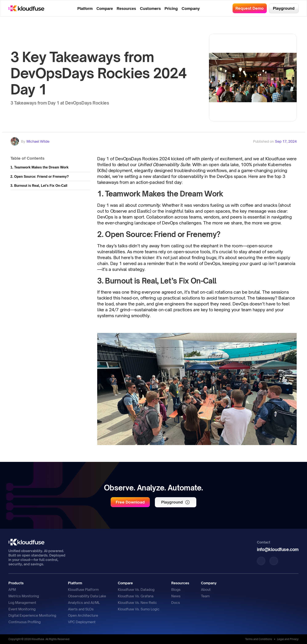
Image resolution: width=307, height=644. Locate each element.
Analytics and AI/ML (84, 603)
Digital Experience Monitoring (32, 615)
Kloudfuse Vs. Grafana (136, 596)
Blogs (176, 590)
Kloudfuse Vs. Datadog (136, 590)
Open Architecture (83, 615)
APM (12, 590)
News (176, 596)
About (206, 590)
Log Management (22, 603)
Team (205, 596)
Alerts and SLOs (81, 609)
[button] (130, 502)
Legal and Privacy (288, 639)
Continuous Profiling (25, 622)
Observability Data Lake (87, 596)
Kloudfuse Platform (83, 590)
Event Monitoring (22, 609)
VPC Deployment (82, 622)
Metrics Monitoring (24, 596)
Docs (176, 603)
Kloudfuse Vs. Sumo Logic (139, 609)
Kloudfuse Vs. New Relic (137, 603)
